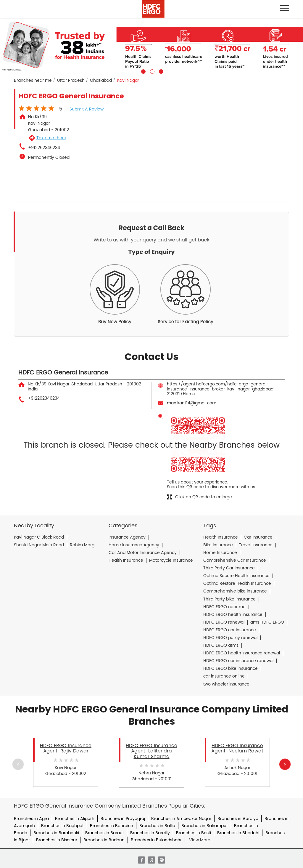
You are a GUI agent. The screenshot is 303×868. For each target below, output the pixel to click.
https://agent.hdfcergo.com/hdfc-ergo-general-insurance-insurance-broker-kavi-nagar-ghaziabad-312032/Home (221, 389)
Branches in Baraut (105, 833)
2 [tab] (151, 71)
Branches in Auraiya (238, 819)
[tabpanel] (151, 46)
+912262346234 (44, 148)
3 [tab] (160, 71)
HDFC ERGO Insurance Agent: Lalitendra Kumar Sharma (151, 751)
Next (285, 764)
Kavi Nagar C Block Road (39, 537)
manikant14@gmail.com (192, 403)
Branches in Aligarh (75, 819)
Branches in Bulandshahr (156, 840)
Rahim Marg (82, 545)
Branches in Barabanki (56, 833)
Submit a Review (87, 109)
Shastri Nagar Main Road (39, 545)
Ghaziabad (101, 81)
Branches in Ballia (157, 826)
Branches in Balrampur (205, 826)
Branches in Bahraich (112, 826)
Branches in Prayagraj (123, 819)
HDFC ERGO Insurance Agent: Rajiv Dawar (66, 748)
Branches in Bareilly (150, 833)
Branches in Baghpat (62, 826)
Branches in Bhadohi (238, 833)
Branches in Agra (31, 819)
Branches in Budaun (104, 840)
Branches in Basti (194, 833)
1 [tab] (143, 71)
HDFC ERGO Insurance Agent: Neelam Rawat (237, 748)
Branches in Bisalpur (57, 840)
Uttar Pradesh (71, 81)
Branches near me (33, 81)
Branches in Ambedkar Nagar (181, 819)
